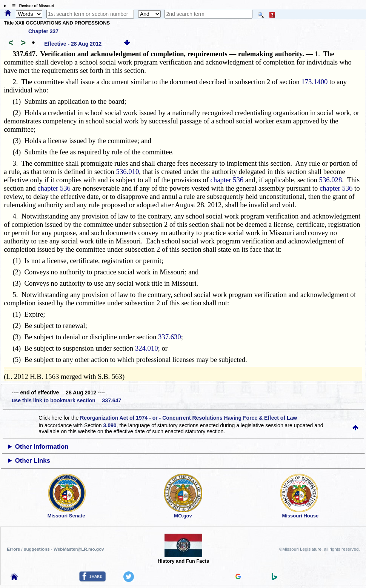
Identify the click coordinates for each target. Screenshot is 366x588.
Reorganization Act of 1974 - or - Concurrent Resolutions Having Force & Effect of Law (188, 418)
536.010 (128, 172)
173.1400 (314, 82)
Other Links (33, 461)
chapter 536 (227, 180)
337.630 (170, 337)
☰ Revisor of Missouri (31, 6)
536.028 (331, 180)
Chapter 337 (43, 31)
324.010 (147, 348)
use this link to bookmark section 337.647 (66, 400)
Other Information (42, 447)
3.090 (110, 425)
